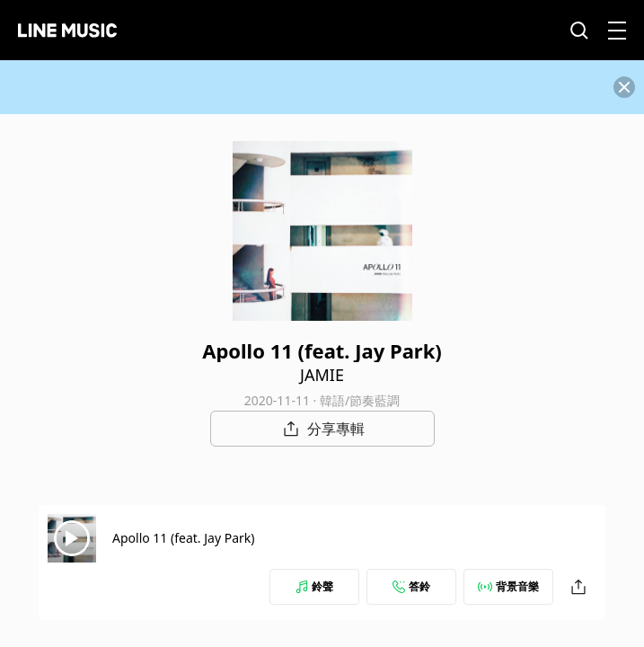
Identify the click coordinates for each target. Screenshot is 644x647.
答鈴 (411, 586)
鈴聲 (314, 586)
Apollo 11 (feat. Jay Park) (183, 538)
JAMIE (322, 375)
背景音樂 (508, 586)
